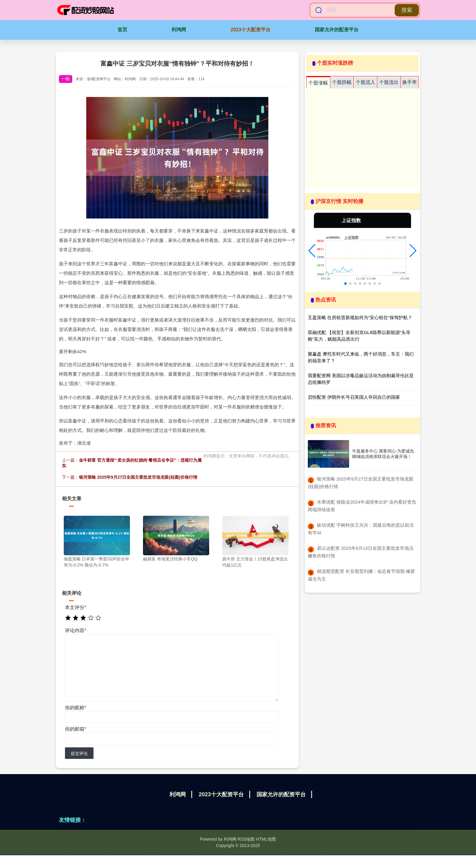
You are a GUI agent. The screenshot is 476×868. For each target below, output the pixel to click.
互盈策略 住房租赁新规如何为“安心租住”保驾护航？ (360, 317)
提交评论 (79, 753)
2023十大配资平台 (250, 30)
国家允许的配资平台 (337, 30)
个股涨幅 (318, 83)
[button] (312, 251)
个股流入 (365, 82)
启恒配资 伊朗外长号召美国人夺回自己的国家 (354, 397)
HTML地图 (266, 839)
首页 (122, 30)
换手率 (410, 82)
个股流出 (389, 82)
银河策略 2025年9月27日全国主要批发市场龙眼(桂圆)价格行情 (138, 477)
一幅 (66, 79)
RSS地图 (246, 839)
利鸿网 (179, 30)
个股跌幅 (342, 82)
